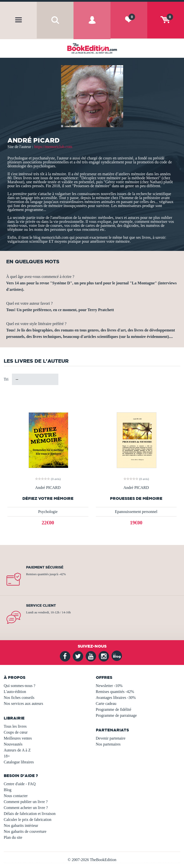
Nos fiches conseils (19, 698)
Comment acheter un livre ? (26, 808)
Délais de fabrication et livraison (30, 814)
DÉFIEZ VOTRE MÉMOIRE (48, 498)
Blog (8, 790)
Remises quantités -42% (115, 692)
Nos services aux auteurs (23, 703)
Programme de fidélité (114, 709)
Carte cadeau (106, 703)
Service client (41, 605)
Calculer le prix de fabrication (28, 820)
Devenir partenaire (111, 738)
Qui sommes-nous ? (19, 686)
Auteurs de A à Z (17, 750)
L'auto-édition (15, 692)
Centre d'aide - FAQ (20, 784)
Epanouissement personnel (136, 512)
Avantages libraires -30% (116, 698)
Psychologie (48, 512)
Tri (6, 379)
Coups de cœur (16, 732)
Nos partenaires (108, 744)
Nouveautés (13, 744)
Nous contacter (16, 796)
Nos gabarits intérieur (21, 825)
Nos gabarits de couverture (25, 831)
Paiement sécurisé (45, 567)
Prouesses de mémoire (136, 498)
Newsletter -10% (109, 686)
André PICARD (48, 488)
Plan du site (13, 837)
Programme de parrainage (116, 715)
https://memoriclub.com (53, 147)
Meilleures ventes (18, 738)
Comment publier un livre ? (26, 802)
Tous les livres (15, 726)
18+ (7, 756)
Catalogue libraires (19, 762)
